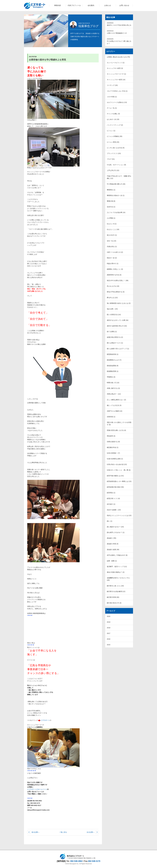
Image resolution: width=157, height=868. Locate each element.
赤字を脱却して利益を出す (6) (117, 555)
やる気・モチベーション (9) (116, 165)
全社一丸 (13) (111, 241)
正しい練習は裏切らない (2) (116, 400)
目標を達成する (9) (113, 442)
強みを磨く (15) (112, 309)
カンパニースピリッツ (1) (116, 63)
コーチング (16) (112, 85)
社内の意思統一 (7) (113, 453)
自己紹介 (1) (111, 504)
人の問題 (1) (111, 218)
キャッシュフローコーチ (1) (116, 74)
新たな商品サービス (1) (115, 343)
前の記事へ (35, 832)
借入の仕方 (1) (112, 235)
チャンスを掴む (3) (113, 114)
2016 (109, 639)
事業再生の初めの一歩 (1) (116, 195)
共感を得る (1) (112, 247)
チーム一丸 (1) (112, 108)
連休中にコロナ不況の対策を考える (119, 24)
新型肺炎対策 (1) (113, 354)
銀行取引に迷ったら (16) (115, 586)
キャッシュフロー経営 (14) (116, 80)
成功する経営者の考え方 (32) (117, 326)
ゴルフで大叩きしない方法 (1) (117, 91)
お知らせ (108, 5)
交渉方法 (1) (111, 207)
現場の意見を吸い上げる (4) (116, 430)
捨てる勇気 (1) (112, 332)
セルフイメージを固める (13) (117, 102)
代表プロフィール (74, 5)
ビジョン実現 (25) (113, 142)
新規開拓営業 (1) (113, 371)
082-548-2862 (76, 861)
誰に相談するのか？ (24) (115, 527)
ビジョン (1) (111, 131)
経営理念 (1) (111, 493)
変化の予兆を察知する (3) (116, 292)
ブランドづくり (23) (114, 153)
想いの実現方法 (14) (114, 315)
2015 (109, 645)
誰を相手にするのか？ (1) (116, 532)
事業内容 (58, 5)
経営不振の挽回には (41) (115, 476)
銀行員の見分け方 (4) (114, 603)
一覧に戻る (63, 832)
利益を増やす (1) (113, 263)
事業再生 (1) (111, 190)
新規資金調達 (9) (113, 366)
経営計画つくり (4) (113, 498)
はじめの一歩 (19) (113, 119)
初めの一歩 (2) (112, 258)
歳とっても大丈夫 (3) (114, 405)
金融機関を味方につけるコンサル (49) (118, 579)
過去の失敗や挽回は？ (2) (116, 572)
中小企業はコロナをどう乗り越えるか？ (119, 41)
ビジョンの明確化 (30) (115, 136)
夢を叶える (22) (112, 298)
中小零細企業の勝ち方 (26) (116, 184)
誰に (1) (110, 521)
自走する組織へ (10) (114, 510)
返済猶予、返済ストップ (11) (117, 567)
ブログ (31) (111, 159)
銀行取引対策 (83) (113, 597)
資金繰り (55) (111, 538)
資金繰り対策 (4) (113, 544)
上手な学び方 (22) (113, 170)
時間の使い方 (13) (113, 383)
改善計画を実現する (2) (115, 337)
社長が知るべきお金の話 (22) (117, 464)
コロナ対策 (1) (112, 97)
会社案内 (91, 5)
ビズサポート (45, 720)
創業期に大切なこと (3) (115, 269)
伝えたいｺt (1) (112, 224)
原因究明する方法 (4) (114, 275)
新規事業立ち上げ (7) (114, 360)
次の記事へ (90, 832)
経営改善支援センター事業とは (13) (119, 481)
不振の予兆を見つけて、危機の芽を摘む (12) (119, 177)
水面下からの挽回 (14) (115, 411)
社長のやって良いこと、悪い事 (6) (119, 470)
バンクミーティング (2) (115, 125)
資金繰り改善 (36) (113, 550)
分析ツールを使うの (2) (115, 252)
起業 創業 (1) (112, 561)
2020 (109, 616)
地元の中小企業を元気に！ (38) (118, 280)
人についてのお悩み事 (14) (116, 212)
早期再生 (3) (111, 377)
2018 (109, 628)
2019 (109, 622)
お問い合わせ (124, 5)
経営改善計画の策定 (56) (115, 487)
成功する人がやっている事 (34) (118, 320)
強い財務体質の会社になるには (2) (119, 303)
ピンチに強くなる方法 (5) (116, 148)
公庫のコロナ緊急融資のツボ (117, 32)
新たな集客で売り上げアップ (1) (118, 349)
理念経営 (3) (111, 436)
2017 (109, 633)
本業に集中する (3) (113, 388)
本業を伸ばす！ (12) (114, 394)
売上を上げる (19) (113, 286)
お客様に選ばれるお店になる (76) (118, 57)
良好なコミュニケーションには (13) (119, 515)
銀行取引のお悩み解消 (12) (116, 591)
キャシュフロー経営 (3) (115, 68)
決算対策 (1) (111, 417)
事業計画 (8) (111, 201)
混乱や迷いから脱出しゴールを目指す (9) (119, 423)
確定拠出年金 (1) (113, 447)
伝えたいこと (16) (113, 229)
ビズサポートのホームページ (37, 789)
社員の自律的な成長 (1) (115, 459)
